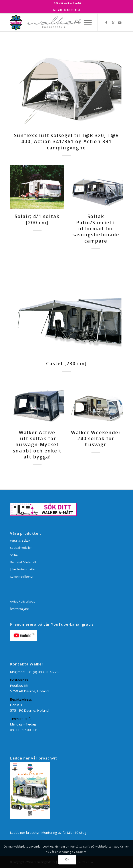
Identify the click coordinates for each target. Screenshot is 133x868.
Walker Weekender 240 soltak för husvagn (96, 439)
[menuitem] (67, 3)
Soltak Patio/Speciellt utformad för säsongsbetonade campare (96, 228)
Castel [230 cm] (66, 364)
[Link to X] (113, 23)
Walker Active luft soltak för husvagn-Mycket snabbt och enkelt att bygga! (37, 445)
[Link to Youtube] (120, 23)
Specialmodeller (21, 548)
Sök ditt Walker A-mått (67, 3)
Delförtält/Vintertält (23, 562)
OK (67, 859)
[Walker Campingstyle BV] (55, 22)
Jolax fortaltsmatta (22, 569)
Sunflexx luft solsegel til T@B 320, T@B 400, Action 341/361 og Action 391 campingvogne (66, 142)
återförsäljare (19, 609)
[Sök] (75, 22)
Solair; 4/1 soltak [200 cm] (37, 219)
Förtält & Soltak (20, 540)
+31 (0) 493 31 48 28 (69, 10)
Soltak (14, 555)
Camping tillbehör (22, 577)
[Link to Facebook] (106, 23)
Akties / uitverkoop (23, 601)
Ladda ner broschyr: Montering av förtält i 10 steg (48, 832)
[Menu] (86, 22)
